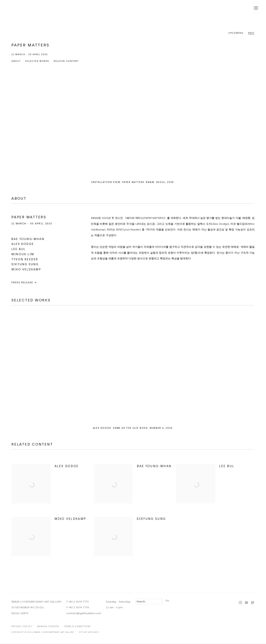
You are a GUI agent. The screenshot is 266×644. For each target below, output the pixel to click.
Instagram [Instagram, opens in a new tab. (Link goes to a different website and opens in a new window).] (240, 603)
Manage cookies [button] (48, 626)
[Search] (149, 602)
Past (251, 33)
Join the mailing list (246, 603)
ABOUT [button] (16, 61)
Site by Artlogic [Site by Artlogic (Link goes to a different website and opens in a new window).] (89, 632)
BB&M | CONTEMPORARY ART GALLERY (133, 8)
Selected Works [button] (37, 61)
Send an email (253, 603)
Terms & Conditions (77, 626)
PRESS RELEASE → (24, 282)
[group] (133, 123)
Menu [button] (256, 8)
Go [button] (167, 600)
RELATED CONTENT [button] (66, 61)
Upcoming (236, 33)
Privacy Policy (22, 626)
